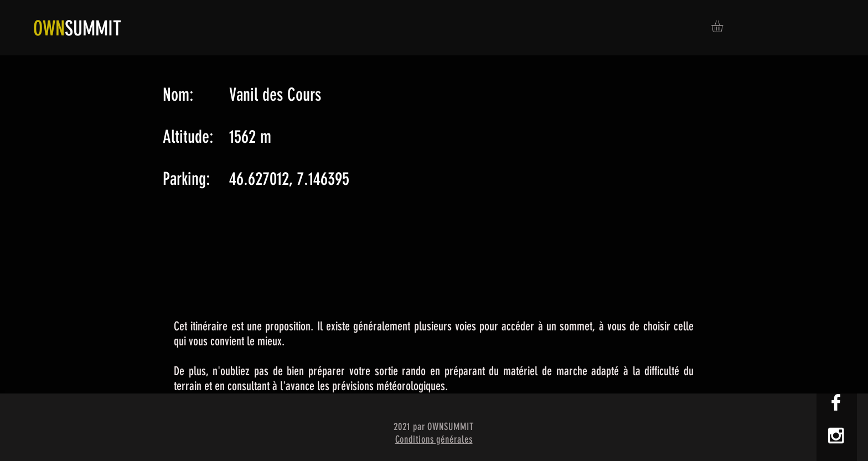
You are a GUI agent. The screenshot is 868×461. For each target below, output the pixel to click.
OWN (49, 28)
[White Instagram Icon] (836, 436)
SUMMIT (93, 28)
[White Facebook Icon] (836, 402)
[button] (724, 26)
